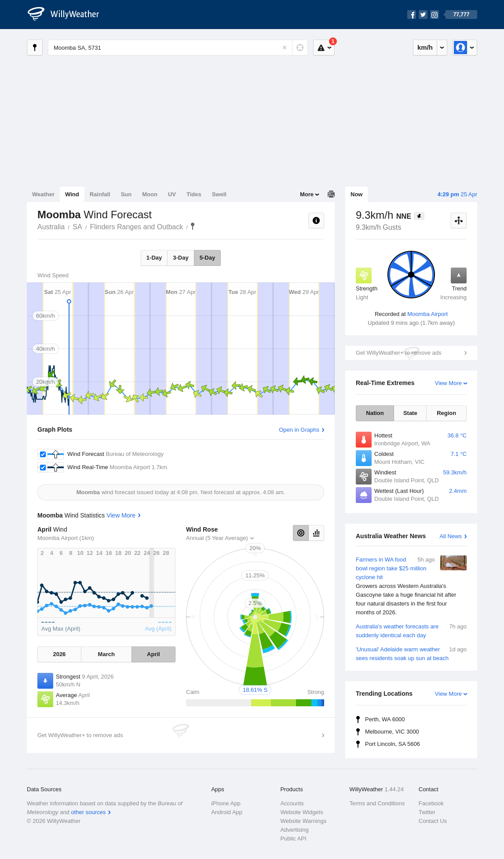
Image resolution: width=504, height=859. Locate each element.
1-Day (154, 258)
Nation (375, 413)
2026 (59, 654)
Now (356, 194)
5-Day (207, 258)
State (410, 413)
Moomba (193, 226)
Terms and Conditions (377, 803)
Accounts (292, 803)
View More (448, 383)
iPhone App (226, 803)
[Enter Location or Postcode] (178, 48)
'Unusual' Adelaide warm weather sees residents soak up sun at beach (411, 653)
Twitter (427, 812)
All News (451, 536)
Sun (126, 194)
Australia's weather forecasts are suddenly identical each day (411, 630)
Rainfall (100, 194)
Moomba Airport (427, 314)
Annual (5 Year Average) (217, 538)
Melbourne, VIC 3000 (392, 732)
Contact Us (433, 821)
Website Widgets (301, 812)
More (307, 194)
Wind (72, 194)
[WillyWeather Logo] (68, 15)
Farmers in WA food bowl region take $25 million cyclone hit (411, 586)
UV (172, 194)
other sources (88, 812)
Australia (51, 227)
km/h (425, 47)
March (106, 654)
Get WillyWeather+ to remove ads (398, 353)
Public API (293, 839)
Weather (43, 194)
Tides (194, 194)
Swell (219, 194)
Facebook (431, 803)
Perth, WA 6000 (385, 719)
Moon (150, 194)
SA (77, 227)
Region (446, 413)
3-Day (181, 258)
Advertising (294, 830)
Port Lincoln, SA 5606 (393, 744)
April (153, 654)
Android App (227, 812)
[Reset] (285, 48)
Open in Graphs (299, 430)
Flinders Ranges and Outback (137, 227)
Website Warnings (303, 821)
